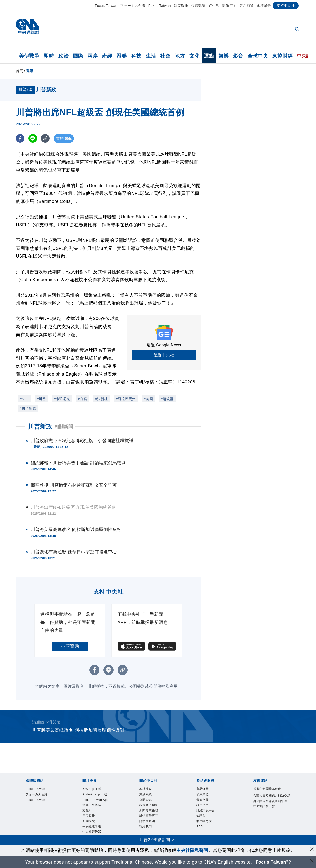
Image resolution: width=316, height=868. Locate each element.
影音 (238, 56)
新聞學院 (89, 822)
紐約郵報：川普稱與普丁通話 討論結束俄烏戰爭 (78, 463)
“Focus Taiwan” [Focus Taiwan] (271, 862)
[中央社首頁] (28, 28)
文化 (194, 56)
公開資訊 (146, 800)
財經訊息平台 (206, 811)
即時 (49, 56)
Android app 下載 (95, 795)
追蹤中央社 (164, 355)
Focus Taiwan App (96, 800)
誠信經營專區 (149, 817)
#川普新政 (28, 408)
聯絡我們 (146, 828)
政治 (63, 56)
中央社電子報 (92, 828)
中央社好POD (93, 833)
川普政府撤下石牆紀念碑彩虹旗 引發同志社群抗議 (82, 441)
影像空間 (229, 6)
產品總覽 (203, 789)
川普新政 (40, 427)
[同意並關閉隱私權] (312, 850)
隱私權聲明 (148, 822)
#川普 (41, 399)
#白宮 (83, 399)
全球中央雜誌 (92, 806)
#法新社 (101, 399)
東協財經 (282, 56)
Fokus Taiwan (160, 6)
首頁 (19, 71)
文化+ (87, 811)
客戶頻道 (247, 6)
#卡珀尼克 (62, 399)
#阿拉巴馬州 (126, 399)
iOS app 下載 (92, 789)
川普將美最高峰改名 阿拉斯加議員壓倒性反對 (76, 529)
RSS (200, 828)
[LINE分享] (33, 138)
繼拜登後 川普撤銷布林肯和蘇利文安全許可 (74, 485)
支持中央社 (286, 6)
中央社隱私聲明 (192, 850)
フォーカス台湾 (133, 6)
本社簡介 (146, 789)
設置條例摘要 (149, 806)
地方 (180, 56)
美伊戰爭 (29, 56)
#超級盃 (167, 399)
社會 (165, 56)
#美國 (148, 399)
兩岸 (92, 56)
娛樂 (224, 56)
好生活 (214, 6)
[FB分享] (20, 138)
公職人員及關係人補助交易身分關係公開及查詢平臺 (272, 801)
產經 (107, 56)
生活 (151, 56)
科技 (136, 56)
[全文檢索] (297, 30)
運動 (209, 56)
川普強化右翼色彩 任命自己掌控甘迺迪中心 (74, 552)
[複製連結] (45, 138)
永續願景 (264, 6)
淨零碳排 (181, 6)
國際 (78, 56)
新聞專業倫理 (149, 811)
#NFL (24, 399)
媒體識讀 (198, 6)
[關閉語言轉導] (312, 861)
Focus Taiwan (106, 6)
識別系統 (146, 795)
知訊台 (201, 817)
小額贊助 (70, 646)
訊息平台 (203, 806)
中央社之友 (205, 822)
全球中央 (258, 56)
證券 (122, 56)
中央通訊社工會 (265, 812)
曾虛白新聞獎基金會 (268, 789)
